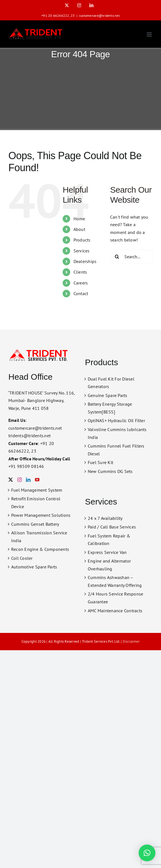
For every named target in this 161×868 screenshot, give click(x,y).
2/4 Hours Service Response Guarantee (115, 598)
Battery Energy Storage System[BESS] (110, 408)
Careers (81, 283)
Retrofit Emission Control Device (36, 503)
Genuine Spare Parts (108, 395)
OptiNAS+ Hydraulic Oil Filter (116, 420)
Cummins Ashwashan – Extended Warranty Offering (115, 581)
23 (73, 15)
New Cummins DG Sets (110, 471)
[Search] (117, 257)
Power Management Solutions (41, 515)
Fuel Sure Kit (100, 462)
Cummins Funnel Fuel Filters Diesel (116, 450)
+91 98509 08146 (26, 466)
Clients (80, 272)
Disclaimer (131, 641)
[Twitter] (11, 480)
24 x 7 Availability (105, 518)
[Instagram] (20, 480)
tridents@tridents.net (29, 436)
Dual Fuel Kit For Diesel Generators (111, 383)
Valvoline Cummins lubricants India (117, 433)
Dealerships (85, 261)
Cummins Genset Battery (35, 524)
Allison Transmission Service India (39, 537)
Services (82, 251)
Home (79, 219)
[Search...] (131, 257)
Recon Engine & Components (40, 549)
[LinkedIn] (28, 480)
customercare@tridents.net (99, 15)
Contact (81, 293)
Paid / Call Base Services (112, 527)
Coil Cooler (22, 558)
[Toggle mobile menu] (150, 34)
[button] (147, 853)
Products (82, 240)
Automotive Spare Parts (34, 567)
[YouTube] (37, 480)
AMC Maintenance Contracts (115, 611)
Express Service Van (107, 552)
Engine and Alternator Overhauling (109, 565)
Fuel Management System (37, 490)
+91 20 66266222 (55, 15)
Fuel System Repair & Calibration (109, 540)
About (79, 229)
